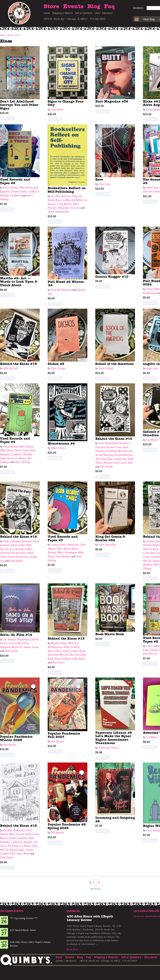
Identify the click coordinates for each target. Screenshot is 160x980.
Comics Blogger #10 (112, 277)
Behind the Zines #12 (18, 826)
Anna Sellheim (63, 659)
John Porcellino (107, 545)
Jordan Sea (120, 459)
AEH (70, 643)
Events (73, 7)
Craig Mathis (64, 204)
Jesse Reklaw (63, 556)
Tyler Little (105, 184)
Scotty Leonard (151, 557)
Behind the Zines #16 (114, 439)
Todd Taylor (16, 561)
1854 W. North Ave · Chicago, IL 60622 (66, 19)
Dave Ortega (58, 368)
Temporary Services (69, 208)
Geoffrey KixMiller (72, 200)
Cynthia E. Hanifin (21, 454)
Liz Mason (16, 196)
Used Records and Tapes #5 (15, 181)
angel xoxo (152, 368)
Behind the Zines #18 (18, 364)
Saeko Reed (23, 854)
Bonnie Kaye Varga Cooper (63, 651)
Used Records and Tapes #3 (63, 538)
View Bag (149, 19)
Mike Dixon (26, 188)
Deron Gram (22, 450)
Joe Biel (55, 196)
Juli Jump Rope (104, 459)
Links (97, 13)
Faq (109, 7)
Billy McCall (11, 368)
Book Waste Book (110, 634)
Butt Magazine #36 (112, 101)
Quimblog (73, 911)
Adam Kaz (152, 188)
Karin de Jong (69, 196)
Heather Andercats (14, 830)
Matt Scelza (12, 651)
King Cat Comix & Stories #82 (110, 538)
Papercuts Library (109, 748)
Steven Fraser (114, 447)
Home (47, 13)
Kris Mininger (17, 549)
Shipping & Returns (63, 13)
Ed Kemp (111, 451)
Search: (138, 8)
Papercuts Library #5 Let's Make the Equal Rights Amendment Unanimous (114, 738)
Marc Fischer (17, 834)
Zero (99, 180)
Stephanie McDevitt (11, 647)
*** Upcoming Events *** (24, 918)
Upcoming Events (12, 911)
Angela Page (17, 850)
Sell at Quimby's (84, 13)
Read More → (74, 949)
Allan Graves (58, 448)
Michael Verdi (111, 463)
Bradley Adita (59, 643)
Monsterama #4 (61, 444)
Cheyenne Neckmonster (13, 553)
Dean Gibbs (153, 289)
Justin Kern (6, 458)
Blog (94, 7)
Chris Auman (11, 188)
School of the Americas (115, 364)
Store (51, 7)
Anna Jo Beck (151, 549)
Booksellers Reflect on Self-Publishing (67, 190)
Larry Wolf (127, 463)
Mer (72, 655)
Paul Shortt (57, 110)
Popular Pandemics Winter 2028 (16, 738)
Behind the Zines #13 (66, 639)
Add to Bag (7, 118)
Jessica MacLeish (18, 643)
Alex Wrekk (106, 467)
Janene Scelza (31, 647)
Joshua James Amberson (65, 545)
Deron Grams (19, 192)
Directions (108, 13)
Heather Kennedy (22, 541)
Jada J (7, 541)
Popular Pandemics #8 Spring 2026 (67, 826)
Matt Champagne (67, 552)
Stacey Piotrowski (18, 557)
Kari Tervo (59, 663)
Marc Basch (26, 447)
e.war (146, 553)
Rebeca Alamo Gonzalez (14, 838)
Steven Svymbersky (58, 212)
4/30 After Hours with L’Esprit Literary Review (90, 918)
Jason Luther (18, 545)
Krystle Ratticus (123, 455)
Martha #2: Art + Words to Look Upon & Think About (19, 282)
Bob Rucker (10, 745)
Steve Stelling (23, 462)
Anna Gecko (32, 834)
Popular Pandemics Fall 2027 (64, 735)
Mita (29, 549)
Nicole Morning (104, 455)
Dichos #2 (56, 364)
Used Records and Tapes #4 (15, 440)
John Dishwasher (108, 443)
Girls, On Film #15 (16, 635)
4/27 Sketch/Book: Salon (23, 930)
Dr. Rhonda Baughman (16, 639)
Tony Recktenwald (61, 290)
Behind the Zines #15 (18, 537)
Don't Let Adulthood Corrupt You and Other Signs (19, 105)
